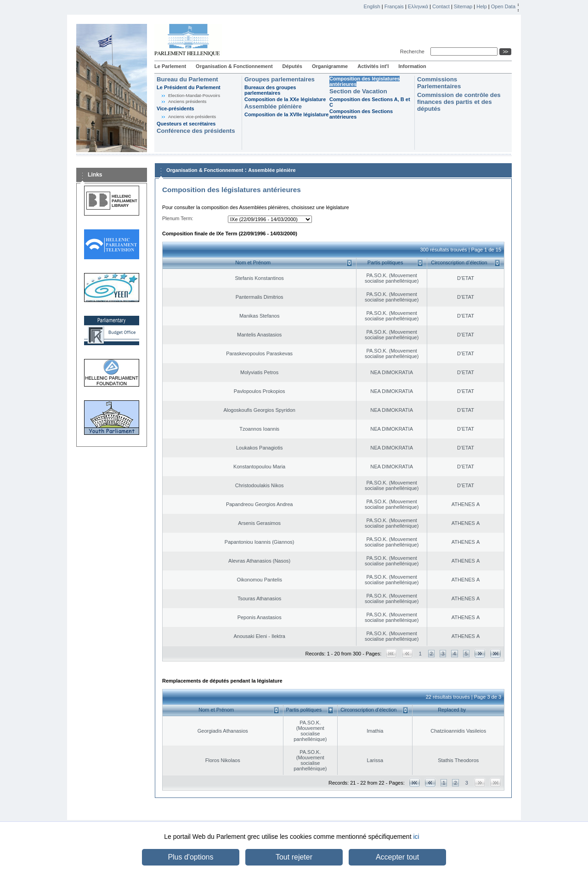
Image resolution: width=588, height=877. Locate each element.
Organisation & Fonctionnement (234, 66)
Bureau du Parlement (187, 79)
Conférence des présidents (196, 131)
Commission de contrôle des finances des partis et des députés (459, 102)
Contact (441, 6)
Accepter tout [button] (397, 857)
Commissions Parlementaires (439, 83)
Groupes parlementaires (280, 79)
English (372, 6)
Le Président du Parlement (189, 87)
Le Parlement (170, 66)
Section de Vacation (358, 91)
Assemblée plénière (273, 106)
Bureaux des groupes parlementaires (270, 90)
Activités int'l (373, 66)
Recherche (414, 51)
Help (482, 6)
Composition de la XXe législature (285, 99)
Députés (292, 66)
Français (394, 6)
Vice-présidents (175, 108)
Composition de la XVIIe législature (286, 114)
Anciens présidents (187, 101)
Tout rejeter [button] (294, 857)
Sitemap (463, 6)
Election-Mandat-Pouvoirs (194, 95)
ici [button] (416, 837)
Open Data (503, 6)
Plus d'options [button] (190, 857)
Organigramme (330, 66)
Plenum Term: (178, 218)
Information (412, 66)
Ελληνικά (418, 6)
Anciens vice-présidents (192, 117)
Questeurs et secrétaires (186, 124)
